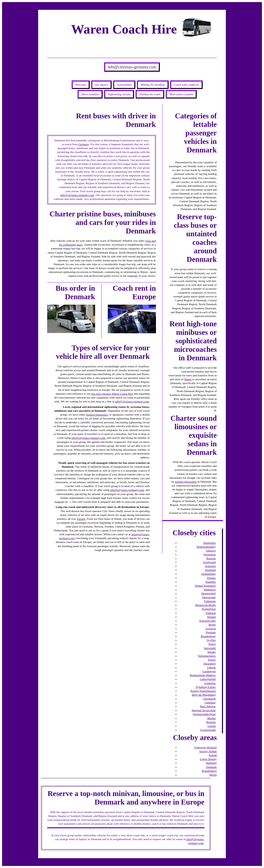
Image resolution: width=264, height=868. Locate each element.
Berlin (212, 624)
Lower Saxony (208, 759)
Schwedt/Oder (208, 621)
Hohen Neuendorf (205, 586)
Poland (213, 755)
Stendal (211, 617)
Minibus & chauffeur (153, 85)
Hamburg (211, 763)
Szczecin (211, 628)
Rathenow (210, 589)
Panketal (211, 613)
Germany (84, 144)
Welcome (81, 85)
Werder (212, 652)
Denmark (211, 767)
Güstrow (211, 550)
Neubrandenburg (206, 547)
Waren (188, 379)
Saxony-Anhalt (208, 751)
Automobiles (124, 85)
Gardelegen (209, 671)
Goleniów (210, 683)
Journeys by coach (150, 94)
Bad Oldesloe (208, 706)
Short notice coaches (181, 94)
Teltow (212, 660)
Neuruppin (210, 554)
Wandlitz (211, 582)
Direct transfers (90, 94)
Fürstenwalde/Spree (204, 714)
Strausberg (210, 663)
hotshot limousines (97, 415)
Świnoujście (209, 609)
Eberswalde (209, 597)
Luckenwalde (208, 730)
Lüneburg (210, 702)
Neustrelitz (209, 543)
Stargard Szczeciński (204, 710)
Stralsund (210, 570)
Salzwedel (210, 648)
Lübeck (211, 667)
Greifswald (209, 562)
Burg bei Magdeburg (204, 695)
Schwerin (210, 566)
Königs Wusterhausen (203, 691)
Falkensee (210, 601)
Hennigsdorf (209, 593)
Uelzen (212, 726)
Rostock (211, 558)
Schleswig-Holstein (205, 747)
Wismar (211, 578)
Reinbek (211, 722)
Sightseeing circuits (119, 94)
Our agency (102, 85)
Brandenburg (208, 636)
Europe (81, 519)
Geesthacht (209, 699)
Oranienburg (208, 574)
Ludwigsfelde (208, 679)
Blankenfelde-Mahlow (203, 675)
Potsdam (211, 632)
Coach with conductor (187, 85)
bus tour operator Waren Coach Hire (112, 394)
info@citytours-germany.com (132, 67)
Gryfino (211, 640)
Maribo (212, 718)
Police (212, 644)
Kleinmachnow (207, 656)
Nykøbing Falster (206, 687)
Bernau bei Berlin (205, 605)
